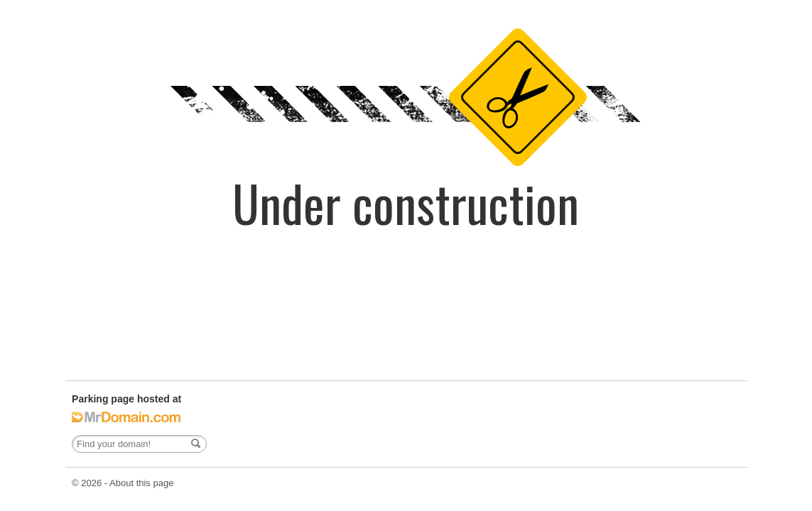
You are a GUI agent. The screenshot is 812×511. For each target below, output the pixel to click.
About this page (141, 483)
